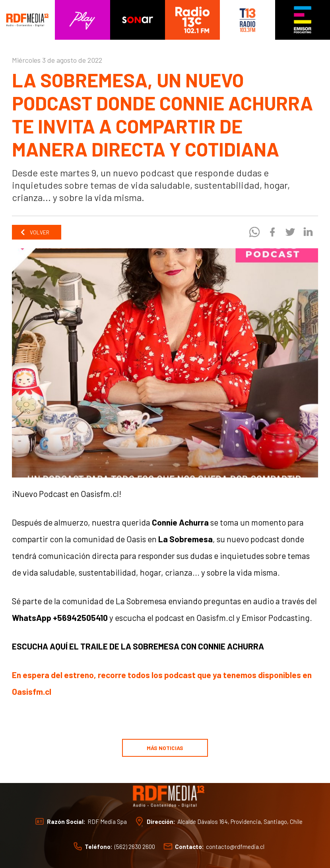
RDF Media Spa (107, 821)
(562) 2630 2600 (135, 846)
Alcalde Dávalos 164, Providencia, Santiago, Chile (240, 821)
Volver (35, 232)
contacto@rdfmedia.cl (235, 846)
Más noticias (165, 748)
